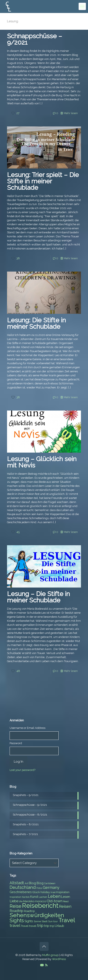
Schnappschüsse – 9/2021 (35, 39)
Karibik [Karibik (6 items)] (26, 897)
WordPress (59, 959)
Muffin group (50, 955)
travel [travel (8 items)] (33, 926)
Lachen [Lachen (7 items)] (43, 897)
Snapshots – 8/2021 (26, 824)
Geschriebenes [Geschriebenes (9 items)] (21, 892)
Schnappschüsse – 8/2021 (30, 815)
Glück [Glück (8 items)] (36, 892)
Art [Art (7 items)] (26, 883)
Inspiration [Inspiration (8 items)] (63, 892)
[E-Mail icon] (42, 965)
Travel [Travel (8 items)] (25, 926)
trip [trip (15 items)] (40, 925)
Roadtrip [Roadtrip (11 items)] (16, 911)
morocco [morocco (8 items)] (40, 901)
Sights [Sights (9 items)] (29, 921)
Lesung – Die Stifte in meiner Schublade (38, 597)
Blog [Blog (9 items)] (40, 883)
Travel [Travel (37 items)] (67, 920)
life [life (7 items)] (21, 901)
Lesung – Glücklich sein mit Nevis (42, 462)
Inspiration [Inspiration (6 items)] (15, 897)
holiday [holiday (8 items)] (45, 892)
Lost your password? (22, 770)
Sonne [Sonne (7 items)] (37, 921)
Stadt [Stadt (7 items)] (45, 921)
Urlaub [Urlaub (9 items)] (59, 926)
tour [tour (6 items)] (56, 921)
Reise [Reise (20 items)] (15, 906)
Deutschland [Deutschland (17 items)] (23, 887)
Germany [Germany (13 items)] (51, 887)
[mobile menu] (82, 6)
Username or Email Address (27, 728)
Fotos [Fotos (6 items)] (39, 888)
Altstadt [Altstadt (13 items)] (17, 883)
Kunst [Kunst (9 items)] (34, 897)
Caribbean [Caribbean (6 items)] (50, 883)
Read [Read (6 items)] (66, 901)
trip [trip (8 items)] (52, 926)
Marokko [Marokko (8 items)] (29, 901)
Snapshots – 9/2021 (26, 795)
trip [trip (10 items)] (47, 926)
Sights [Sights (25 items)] (17, 921)
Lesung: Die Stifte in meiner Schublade (36, 323)
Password (16, 743)
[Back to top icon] (44, 946)
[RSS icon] (46, 965)
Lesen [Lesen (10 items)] (66, 897)
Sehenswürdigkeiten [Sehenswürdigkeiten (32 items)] (37, 915)
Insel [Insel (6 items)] (53, 892)
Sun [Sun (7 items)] (50, 921)
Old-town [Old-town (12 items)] (55, 901)
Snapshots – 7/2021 (25, 834)
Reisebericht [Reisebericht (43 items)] (40, 906)
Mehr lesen (71, 113)
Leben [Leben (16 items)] (54, 896)
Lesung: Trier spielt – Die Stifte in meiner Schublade (43, 181)
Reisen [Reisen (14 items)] (65, 906)
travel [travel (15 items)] (15, 925)
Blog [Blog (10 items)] (32, 883)
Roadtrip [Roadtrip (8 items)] (29, 911)
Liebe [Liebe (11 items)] (14, 901)
